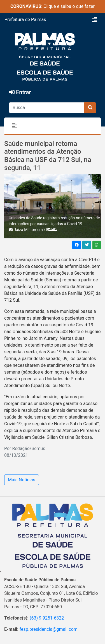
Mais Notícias (22, 480)
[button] (11, 206)
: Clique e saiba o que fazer (53, 6)
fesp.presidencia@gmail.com (49, 629)
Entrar (20, 92)
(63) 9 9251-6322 (47, 618)
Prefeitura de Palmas (25, 20)
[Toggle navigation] (95, 20)
